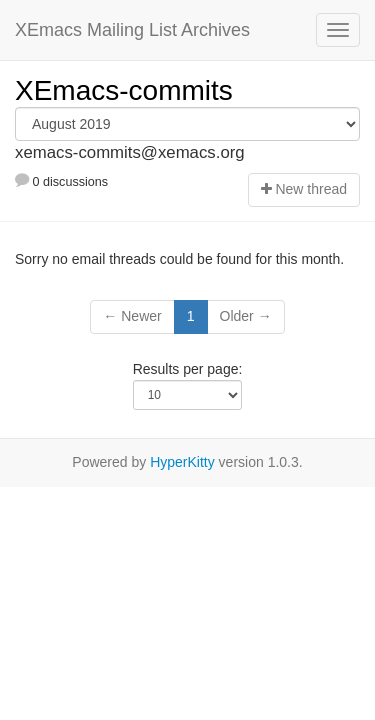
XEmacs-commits (124, 90)
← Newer (132, 316)
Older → (246, 316)
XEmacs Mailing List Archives (132, 30)
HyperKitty (182, 462)
